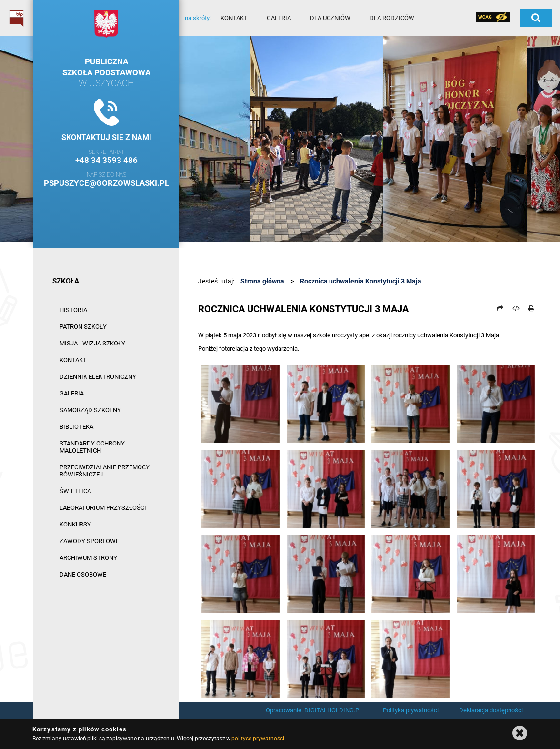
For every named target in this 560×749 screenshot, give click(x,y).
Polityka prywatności (411, 710)
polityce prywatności (258, 739)
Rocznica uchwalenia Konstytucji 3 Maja (361, 281)
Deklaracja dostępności (491, 710)
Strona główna (262, 281)
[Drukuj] (531, 308)
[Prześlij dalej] (500, 308)
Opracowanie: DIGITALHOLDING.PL (314, 710)
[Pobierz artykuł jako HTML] (516, 308)
